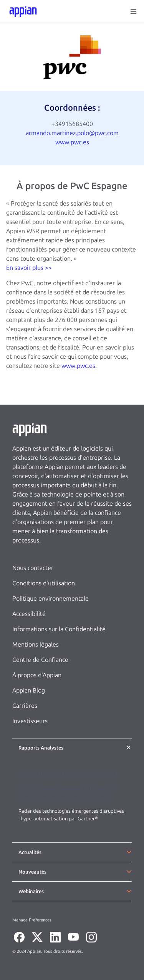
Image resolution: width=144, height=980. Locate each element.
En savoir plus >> (29, 268)
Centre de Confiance (40, 660)
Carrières (25, 706)
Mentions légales (36, 644)
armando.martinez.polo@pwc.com (72, 133)
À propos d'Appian (37, 675)
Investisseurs (30, 721)
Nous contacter (33, 568)
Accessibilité (29, 614)
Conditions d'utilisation (44, 583)
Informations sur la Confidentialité (59, 629)
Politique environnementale (50, 599)
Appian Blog (29, 690)
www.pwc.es (72, 142)
